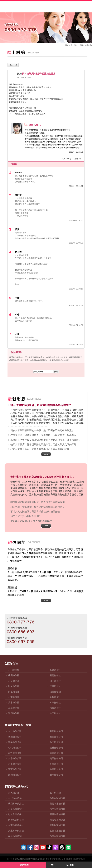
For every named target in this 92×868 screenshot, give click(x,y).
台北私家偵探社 (16, 798)
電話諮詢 (24, 865)
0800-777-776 (21, 622)
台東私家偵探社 (57, 836)
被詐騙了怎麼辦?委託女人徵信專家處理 (31, 521)
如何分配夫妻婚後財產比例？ (26, 516)
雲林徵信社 (55, 686)
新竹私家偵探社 (57, 804)
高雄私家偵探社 (57, 825)
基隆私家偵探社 (57, 798)
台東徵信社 (55, 708)
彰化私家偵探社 (16, 814)
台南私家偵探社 (16, 825)
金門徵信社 (55, 713)
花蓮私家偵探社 (16, 836)
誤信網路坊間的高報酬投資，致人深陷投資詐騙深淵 (38, 502)
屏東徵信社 (14, 702)
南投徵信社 (14, 692)
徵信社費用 (68, 859)
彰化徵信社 (14, 686)
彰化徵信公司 (15, 748)
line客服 (70, 865)
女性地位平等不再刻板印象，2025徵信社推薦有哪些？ (43, 477)
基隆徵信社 (55, 670)
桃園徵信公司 (15, 737)
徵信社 (77, 45)
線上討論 (88, 45)
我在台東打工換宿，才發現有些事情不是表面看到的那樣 (40, 449)
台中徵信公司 (56, 742)
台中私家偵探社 (57, 809)
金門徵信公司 (56, 775)
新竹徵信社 (55, 675)
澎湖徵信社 (14, 713)
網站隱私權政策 (79, 859)
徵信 (48, 859)
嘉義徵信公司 (56, 753)
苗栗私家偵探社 (16, 809)
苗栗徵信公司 (15, 742)
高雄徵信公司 (56, 758)
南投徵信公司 (15, 753)
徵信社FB (59, 859)
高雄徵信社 (55, 697)
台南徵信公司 (15, 758)
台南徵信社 (14, 697)
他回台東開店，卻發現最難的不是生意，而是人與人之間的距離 (43, 444)
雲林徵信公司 (56, 748)
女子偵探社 (55, 793)
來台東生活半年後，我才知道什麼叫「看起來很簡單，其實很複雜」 (46, 440)
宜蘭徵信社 (55, 702)
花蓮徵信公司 (15, 769)
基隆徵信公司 (56, 731)
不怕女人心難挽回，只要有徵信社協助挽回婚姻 (35, 512)
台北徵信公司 (15, 731)
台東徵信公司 (56, 769)
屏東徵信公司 (15, 764)
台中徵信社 (55, 681)
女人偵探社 (14, 793)
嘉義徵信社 (55, 692)
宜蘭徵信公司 (56, 764)
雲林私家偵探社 (57, 814)
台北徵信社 (14, 670)
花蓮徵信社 (14, 708)
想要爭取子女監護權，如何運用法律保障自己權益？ (38, 507)
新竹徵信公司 (56, 737)
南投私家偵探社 (16, 820)
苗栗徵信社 (14, 681)
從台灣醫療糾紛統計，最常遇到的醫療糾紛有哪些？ (41, 405)
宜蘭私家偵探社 (57, 831)
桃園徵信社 (14, 675)
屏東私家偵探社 (16, 831)
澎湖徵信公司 (15, 775)
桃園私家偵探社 (16, 804)
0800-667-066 (21, 642)
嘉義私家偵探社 (57, 820)
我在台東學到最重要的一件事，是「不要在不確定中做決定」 (42, 430)
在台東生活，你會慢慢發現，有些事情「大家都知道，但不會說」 (45, 435)
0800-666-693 (21, 632)
